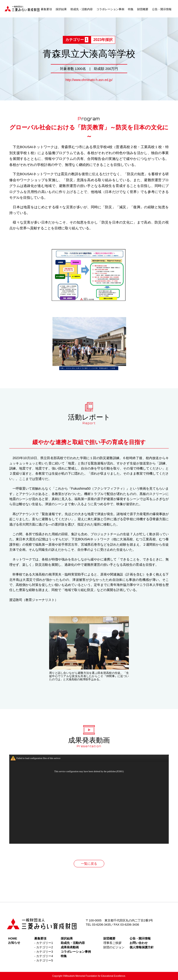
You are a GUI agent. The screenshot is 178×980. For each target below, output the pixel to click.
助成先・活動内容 (82, 9)
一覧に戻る (89, 864)
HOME (13, 938)
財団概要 (143, 9)
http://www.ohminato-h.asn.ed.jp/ (89, 80)
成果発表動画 (70, 947)
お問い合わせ (139, 943)
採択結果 (61, 9)
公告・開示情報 (162, 9)
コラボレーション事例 (110, 9)
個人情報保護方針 (142, 947)
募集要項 (46, 9)
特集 (131, 9)
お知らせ (14, 943)
